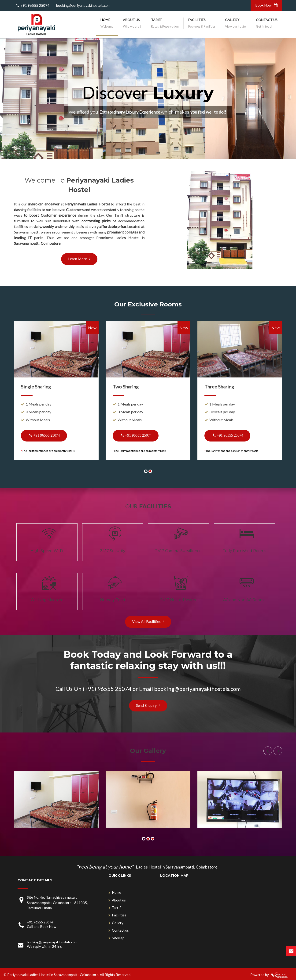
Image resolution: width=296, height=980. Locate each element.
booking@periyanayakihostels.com (83, 5)
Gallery (118, 923)
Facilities (119, 915)
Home (117, 892)
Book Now (266, 5)
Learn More (79, 259)
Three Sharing (219, 387)
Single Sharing (36, 387)
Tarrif (116, 908)
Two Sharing (126, 387)
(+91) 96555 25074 (107, 689)
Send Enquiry (148, 705)
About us (119, 900)
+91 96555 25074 (35, 5)
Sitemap (118, 938)
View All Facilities (148, 621)
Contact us (120, 930)
